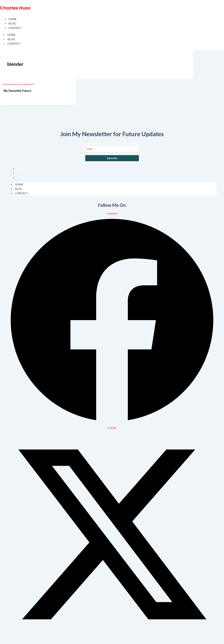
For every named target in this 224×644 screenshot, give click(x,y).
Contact (15, 28)
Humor (7, 84)
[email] (112, 149)
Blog (12, 24)
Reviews (15, 84)
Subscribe (112, 158)
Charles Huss (15, 8)
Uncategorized (27, 84)
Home (13, 19)
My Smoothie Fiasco (17, 91)
